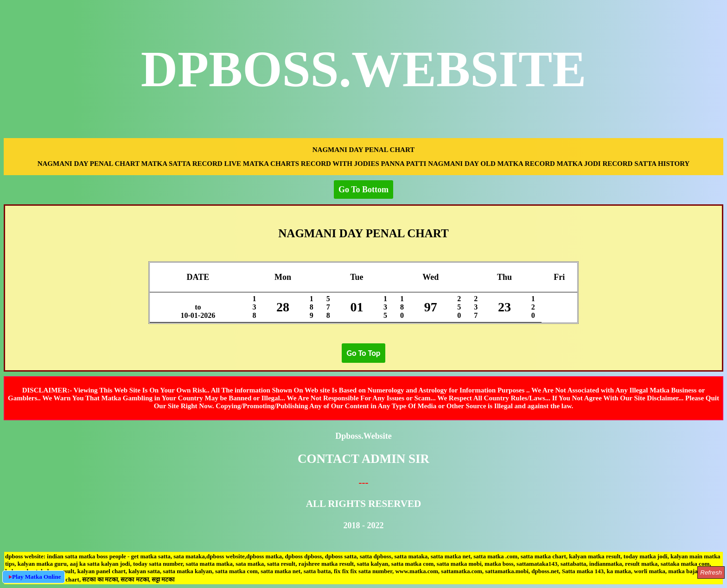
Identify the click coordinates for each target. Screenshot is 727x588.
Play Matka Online (34, 577)
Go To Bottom (363, 190)
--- (363, 482)
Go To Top (363, 353)
